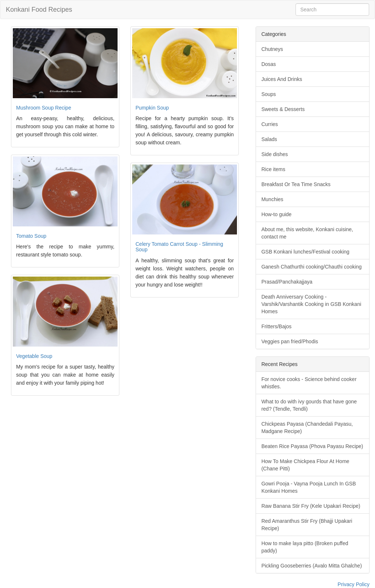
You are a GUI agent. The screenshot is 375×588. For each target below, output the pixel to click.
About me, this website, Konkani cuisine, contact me (307, 233)
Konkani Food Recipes (39, 10)
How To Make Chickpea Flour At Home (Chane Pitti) (305, 465)
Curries (270, 124)
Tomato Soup (31, 236)
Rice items (273, 169)
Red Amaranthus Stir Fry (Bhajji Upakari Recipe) (307, 525)
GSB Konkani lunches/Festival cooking (305, 252)
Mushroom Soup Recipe (44, 108)
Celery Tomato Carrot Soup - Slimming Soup (179, 247)
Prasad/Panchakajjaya (287, 282)
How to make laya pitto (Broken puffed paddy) (305, 547)
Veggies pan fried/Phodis (290, 341)
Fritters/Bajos (276, 326)
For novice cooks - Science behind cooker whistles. (309, 383)
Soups (269, 94)
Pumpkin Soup (152, 108)
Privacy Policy (354, 584)
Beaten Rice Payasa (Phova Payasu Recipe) (312, 446)
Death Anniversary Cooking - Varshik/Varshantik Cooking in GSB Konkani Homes (311, 304)
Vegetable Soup (34, 356)
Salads (269, 139)
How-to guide (277, 214)
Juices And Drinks (282, 79)
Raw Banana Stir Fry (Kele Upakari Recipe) (311, 506)
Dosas (269, 64)
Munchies (272, 199)
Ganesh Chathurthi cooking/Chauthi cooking (312, 267)
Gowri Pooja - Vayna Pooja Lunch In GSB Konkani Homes (309, 487)
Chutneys (272, 49)
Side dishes (275, 154)
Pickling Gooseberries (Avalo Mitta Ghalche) (312, 566)
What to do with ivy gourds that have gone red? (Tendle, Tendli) (309, 405)
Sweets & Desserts (283, 109)
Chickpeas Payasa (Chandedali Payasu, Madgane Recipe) (307, 428)
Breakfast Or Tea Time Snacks (296, 184)
